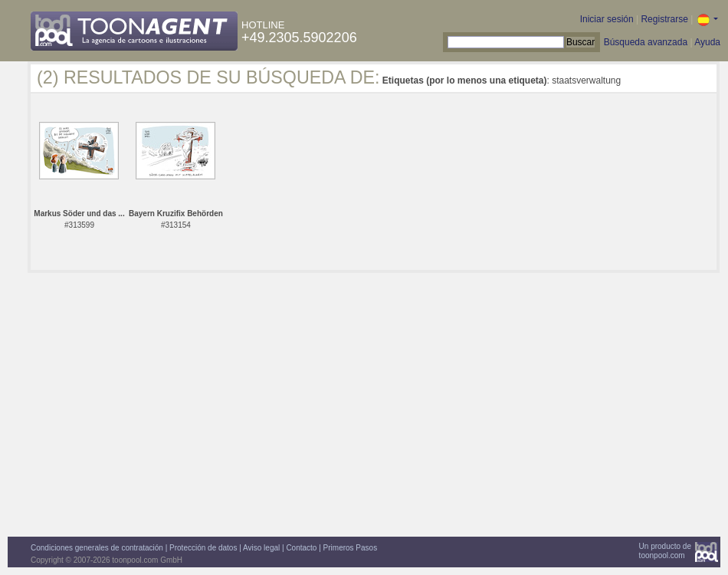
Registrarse (664, 19)
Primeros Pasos (351, 548)
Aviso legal (261, 548)
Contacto (301, 548)
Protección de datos (203, 548)
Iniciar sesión (607, 19)
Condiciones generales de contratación (97, 548)
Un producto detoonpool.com (665, 551)
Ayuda (707, 42)
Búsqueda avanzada (646, 42)
